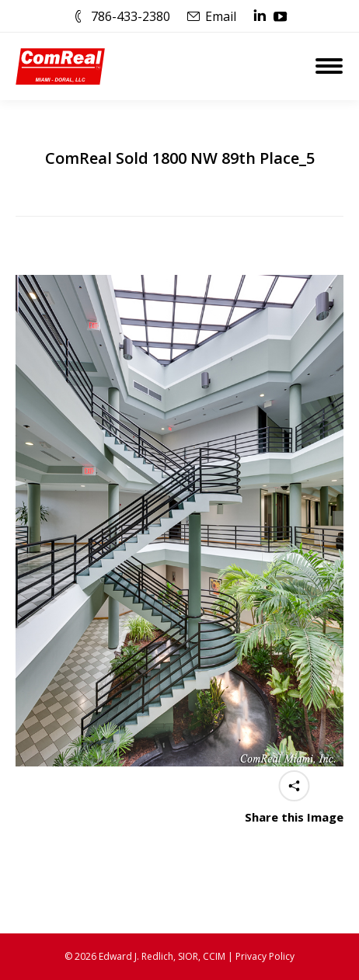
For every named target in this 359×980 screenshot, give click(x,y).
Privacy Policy (265, 956)
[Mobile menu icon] (329, 66)
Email (221, 16)
